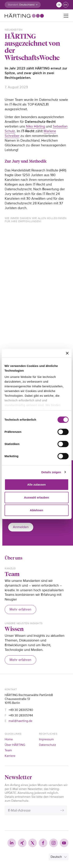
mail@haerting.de (20, 721)
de (59, 5)
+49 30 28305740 (21, 710)
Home (9, 739)
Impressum (46, 739)
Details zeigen (51, 472)
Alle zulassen (36, 484)
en (66, 5)
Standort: (13, 5)
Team (8, 750)
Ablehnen (36, 510)
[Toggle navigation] (66, 16)
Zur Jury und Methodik (26, 161)
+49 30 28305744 (21, 715)
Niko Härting (35, 126)
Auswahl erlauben (36, 497)
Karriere (10, 756)
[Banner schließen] (67, 353)
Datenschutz (47, 745)
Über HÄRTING (15, 745)
